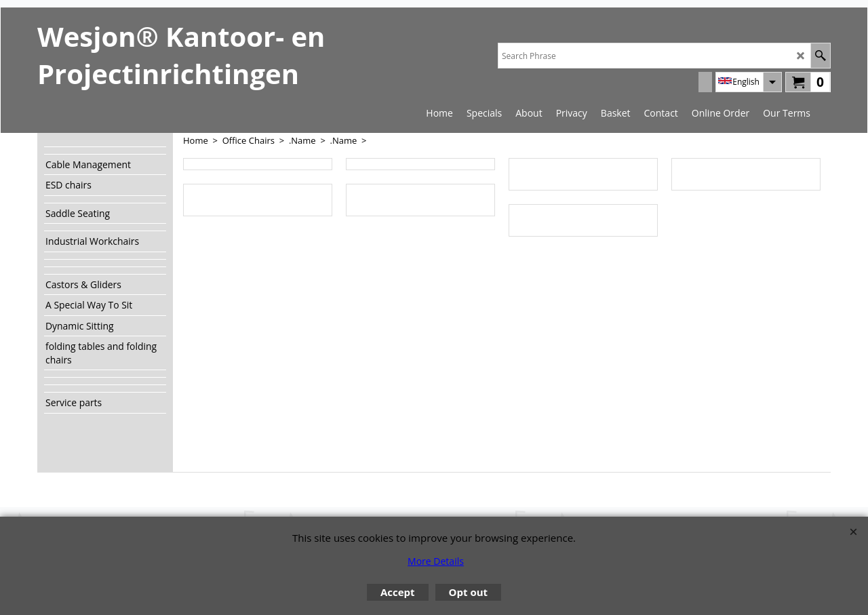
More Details (436, 561)
